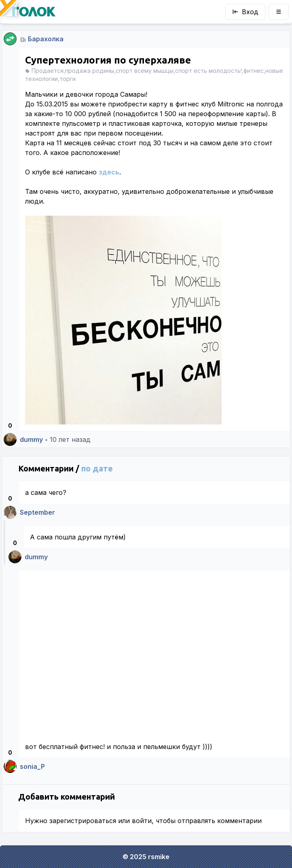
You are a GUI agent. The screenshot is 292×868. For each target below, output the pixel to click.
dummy (31, 439)
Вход (245, 12)
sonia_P (32, 766)
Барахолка (46, 39)
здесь (109, 172)
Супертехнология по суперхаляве (108, 60)
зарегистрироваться (83, 821)
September (37, 512)
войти (142, 821)
